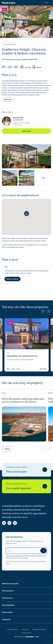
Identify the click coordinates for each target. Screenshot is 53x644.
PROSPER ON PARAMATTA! (22, 356)
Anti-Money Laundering (39, 629)
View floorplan (3, 29)
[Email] (26, 551)
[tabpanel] (27, 334)
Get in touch (27, 131)
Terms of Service (18, 558)
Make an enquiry (12, 279)
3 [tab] (24, 347)
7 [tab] (28, 347)
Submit (43, 551)
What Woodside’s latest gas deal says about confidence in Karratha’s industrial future (23, 402)
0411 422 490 (18, 120)
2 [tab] (22, 347)
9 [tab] (31, 347)
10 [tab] (32, 347)
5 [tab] (26, 347)
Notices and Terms (12, 629)
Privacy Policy (25, 629)
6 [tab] (27, 347)
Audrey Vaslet (18, 118)
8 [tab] (29, 347)
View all (7, 449)
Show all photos (3, 34)
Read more (8, 100)
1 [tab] (21, 347)
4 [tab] (25, 347)
